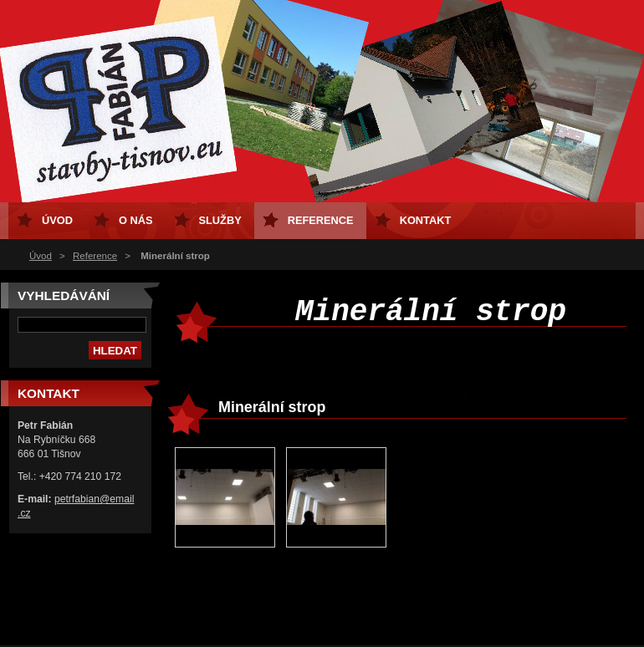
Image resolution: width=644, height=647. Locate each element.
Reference (95, 256)
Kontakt (426, 220)
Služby (220, 220)
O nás (136, 220)
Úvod (41, 256)
